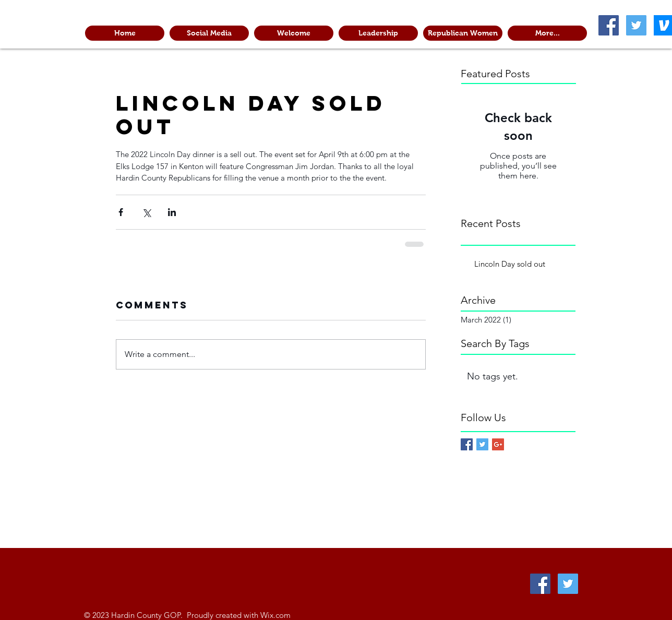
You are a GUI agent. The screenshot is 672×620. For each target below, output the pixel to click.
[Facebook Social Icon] (609, 25)
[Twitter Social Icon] (636, 25)
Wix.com (275, 615)
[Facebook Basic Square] (467, 444)
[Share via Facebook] (121, 212)
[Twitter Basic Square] (482, 444)
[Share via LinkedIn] (172, 212)
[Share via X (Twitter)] (146, 212)
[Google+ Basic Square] (498, 444)
